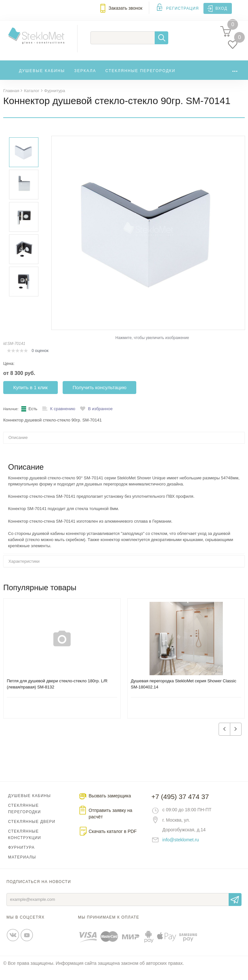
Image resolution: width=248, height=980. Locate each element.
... (235, 77)
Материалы (22, 867)
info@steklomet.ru (181, 849)
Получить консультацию (100, 397)
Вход (221, 8)
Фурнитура (21, 857)
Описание (18, 447)
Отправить (235, 909)
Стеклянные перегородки (140, 78)
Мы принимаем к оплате (109, 927)
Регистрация (183, 8)
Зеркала (85, 78)
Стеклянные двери (32, 831)
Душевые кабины (42, 78)
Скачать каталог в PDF (113, 841)
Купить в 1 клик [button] (31, 397)
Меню (8, 12)
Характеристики (24, 571)
